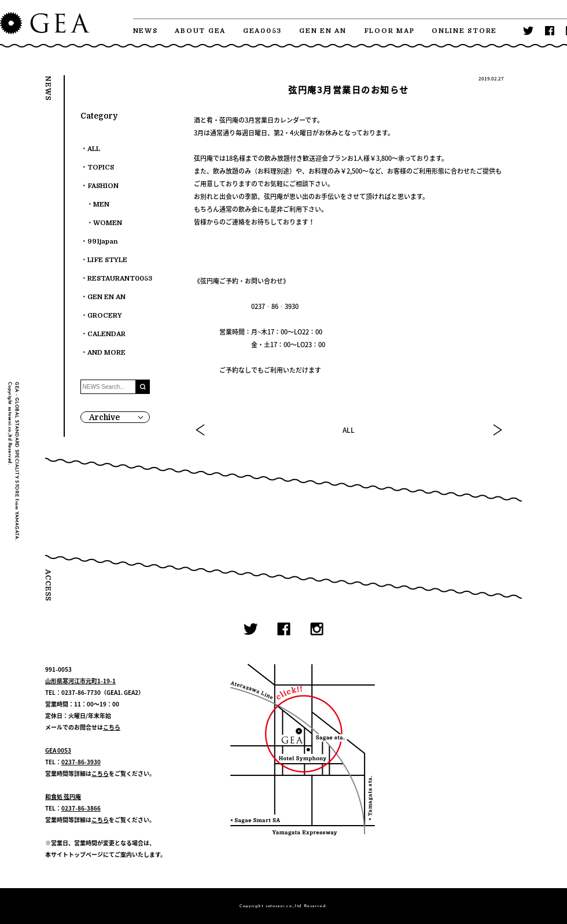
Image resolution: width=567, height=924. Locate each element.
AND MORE (106, 353)
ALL (349, 430)
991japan (103, 242)
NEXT (497, 430)
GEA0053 (262, 31)
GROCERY (105, 316)
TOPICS (101, 168)
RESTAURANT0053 (120, 279)
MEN (101, 205)
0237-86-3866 (81, 808)
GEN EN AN (323, 31)
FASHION (103, 186)
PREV (201, 430)
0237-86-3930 (81, 762)
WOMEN (108, 223)
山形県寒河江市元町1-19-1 (80, 681)
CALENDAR (106, 334)
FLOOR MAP (389, 31)
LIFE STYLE (107, 260)
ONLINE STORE (464, 31)
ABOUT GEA (200, 31)
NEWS (146, 31)
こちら (112, 727)
